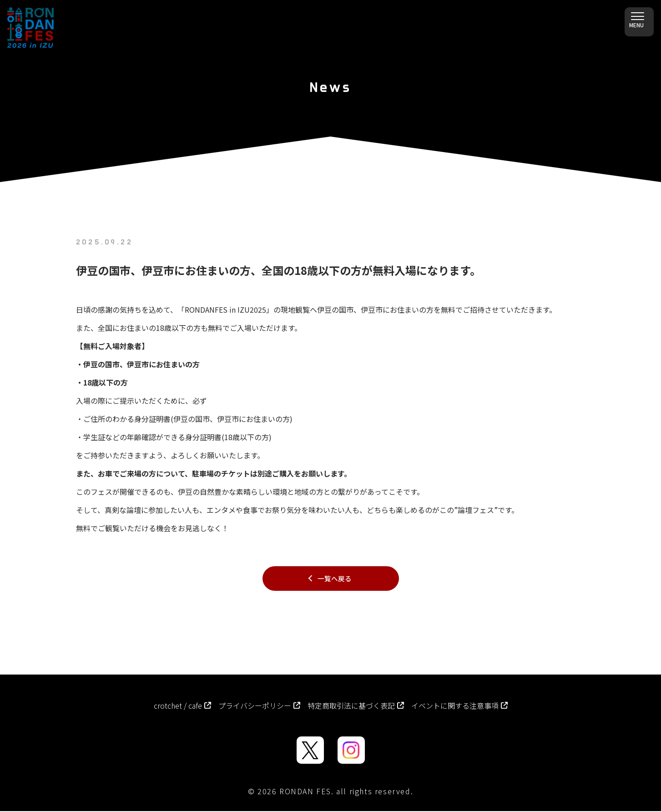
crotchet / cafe (182, 706)
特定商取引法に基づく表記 (356, 706)
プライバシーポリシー (259, 706)
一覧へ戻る (334, 579)
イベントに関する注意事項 (459, 706)
